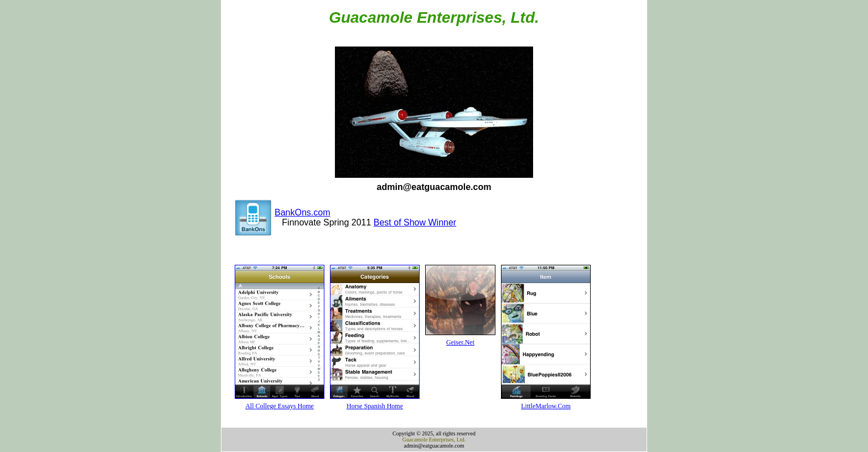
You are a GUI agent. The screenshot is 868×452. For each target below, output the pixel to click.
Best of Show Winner (415, 222)
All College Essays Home (280, 406)
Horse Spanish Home (375, 406)
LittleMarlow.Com (546, 406)
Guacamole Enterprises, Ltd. (434, 440)
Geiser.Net (460, 342)
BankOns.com (302, 212)
